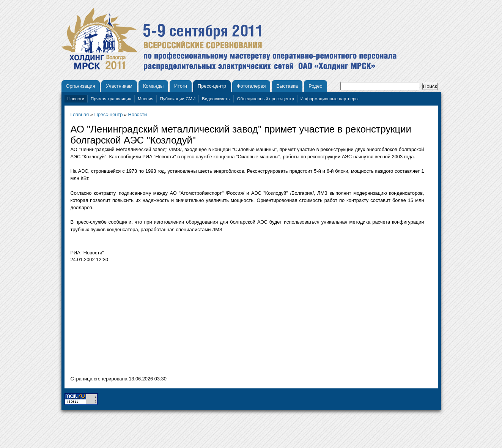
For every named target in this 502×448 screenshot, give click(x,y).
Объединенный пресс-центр (265, 99)
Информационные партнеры (330, 99)
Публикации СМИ (178, 99)
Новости (76, 99)
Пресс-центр (212, 86)
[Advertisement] (134, 321)
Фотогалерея (251, 86)
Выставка (287, 86)
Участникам (119, 86)
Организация (81, 86)
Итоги (181, 86)
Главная (80, 114)
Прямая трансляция (111, 99)
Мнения (146, 99)
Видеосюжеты (216, 99)
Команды (153, 86)
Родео (316, 86)
